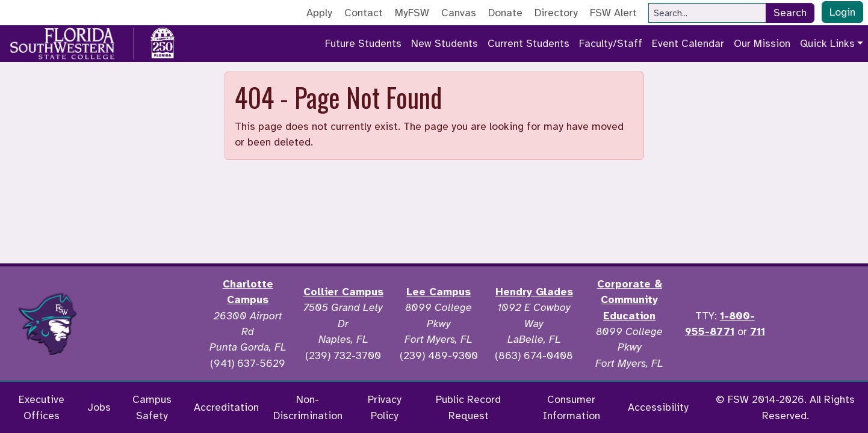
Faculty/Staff (611, 43)
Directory (556, 13)
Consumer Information (572, 407)
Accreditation (226, 407)
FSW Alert (613, 13)
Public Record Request (468, 407)
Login (842, 12)
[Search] (707, 13)
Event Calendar (688, 43)
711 (758, 331)
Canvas (459, 13)
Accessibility (658, 407)
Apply (319, 13)
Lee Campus (439, 292)
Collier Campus (343, 292)
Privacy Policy (385, 407)
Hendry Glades (534, 292)
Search (790, 13)
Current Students (529, 43)
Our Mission (762, 43)
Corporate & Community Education (630, 300)
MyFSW (412, 13)
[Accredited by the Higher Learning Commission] (148, 324)
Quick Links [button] (827, 43)
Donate (505, 13)
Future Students (363, 43)
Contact (364, 13)
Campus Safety (152, 407)
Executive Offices (42, 407)
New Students (445, 43)
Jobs (99, 407)
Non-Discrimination (308, 407)
